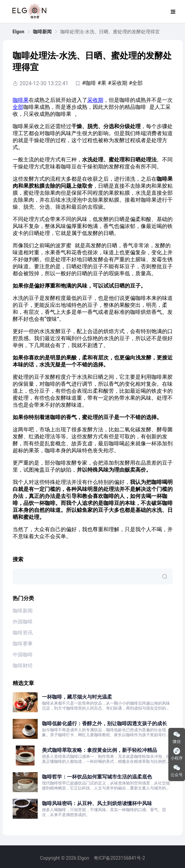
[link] (18, 32)
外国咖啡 (23, 622)
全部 (18, 107)
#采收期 (118, 83)
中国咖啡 (23, 655)
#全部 (136, 83)
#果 (102, 83)
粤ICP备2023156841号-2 (119, 858)
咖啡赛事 (23, 644)
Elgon (18, 32)
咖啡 (18, 100)
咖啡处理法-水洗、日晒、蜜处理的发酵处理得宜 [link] (110, 32)
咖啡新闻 (42, 32)
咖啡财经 (23, 666)
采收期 (95, 100)
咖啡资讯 (23, 633)
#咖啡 (89, 83)
